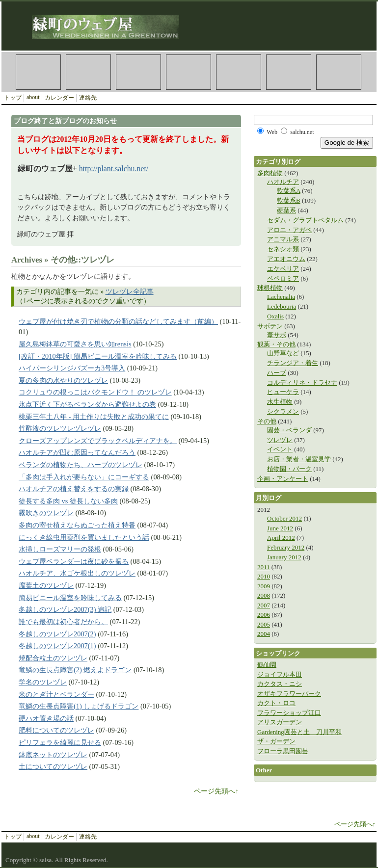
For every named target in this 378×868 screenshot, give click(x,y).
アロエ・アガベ (289, 230)
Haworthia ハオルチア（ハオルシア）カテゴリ (239, 72)
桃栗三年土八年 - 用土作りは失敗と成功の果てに (94, 417)
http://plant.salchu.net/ (114, 169)
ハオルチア (283, 182)
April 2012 (281, 538)
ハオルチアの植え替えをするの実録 (74, 489)
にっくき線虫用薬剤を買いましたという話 (84, 537)
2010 (264, 576)
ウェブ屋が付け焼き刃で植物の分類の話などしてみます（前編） (118, 321)
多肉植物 (270, 173)
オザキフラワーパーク (289, 694)
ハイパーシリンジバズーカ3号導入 (72, 368)
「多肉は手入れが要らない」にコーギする (84, 477)
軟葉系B (289, 200)
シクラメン (283, 411)
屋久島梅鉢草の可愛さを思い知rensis (75, 344)
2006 (264, 615)
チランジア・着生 (293, 363)
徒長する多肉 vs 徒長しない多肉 (68, 501)
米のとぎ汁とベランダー (56, 694)
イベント (280, 449)
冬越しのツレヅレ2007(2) (57, 634)
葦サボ (277, 335)
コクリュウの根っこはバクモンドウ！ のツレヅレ (95, 392)
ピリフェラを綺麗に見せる (60, 742)
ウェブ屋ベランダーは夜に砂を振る (74, 561)
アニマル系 (283, 239)
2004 (264, 634)
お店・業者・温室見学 (299, 459)
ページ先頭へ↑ (216, 791)
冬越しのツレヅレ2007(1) (57, 646)
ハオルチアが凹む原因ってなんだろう (77, 452)
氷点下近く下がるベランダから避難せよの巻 (87, 404)
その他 (267, 421)
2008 (264, 595)
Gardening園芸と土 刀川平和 (299, 732)
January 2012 (284, 557)
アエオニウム (286, 259)
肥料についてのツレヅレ (56, 730)
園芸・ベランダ (289, 430)
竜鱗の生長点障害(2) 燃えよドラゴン (75, 670)
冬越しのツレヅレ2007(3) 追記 (65, 609)
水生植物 (280, 402)
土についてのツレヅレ (53, 766)
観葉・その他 (276, 344)
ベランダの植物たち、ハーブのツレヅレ (81, 465)
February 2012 (286, 547)
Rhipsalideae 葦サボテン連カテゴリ (289, 72)
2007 (264, 605)
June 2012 (280, 528)
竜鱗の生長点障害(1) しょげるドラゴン (79, 706)
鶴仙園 (267, 665)
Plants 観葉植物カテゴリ (138, 72)
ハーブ (277, 373)
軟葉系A (289, 191)
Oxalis (275, 316)
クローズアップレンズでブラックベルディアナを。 (98, 441)
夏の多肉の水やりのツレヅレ (63, 380)
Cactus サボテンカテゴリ (88, 72)
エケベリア (283, 269)
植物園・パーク (289, 469)
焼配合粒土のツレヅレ (53, 658)
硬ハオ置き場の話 (46, 718)
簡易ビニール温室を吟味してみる (70, 598)
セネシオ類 (283, 249)
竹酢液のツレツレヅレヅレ (60, 428)
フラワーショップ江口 (289, 713)
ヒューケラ (283, 392)
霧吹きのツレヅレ (46, 513)
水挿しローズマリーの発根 (60, 549)
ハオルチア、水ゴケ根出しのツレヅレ (77, 573)
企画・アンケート (283, 479)
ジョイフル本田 (280, 674)
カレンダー (59, 98)
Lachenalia (281, 297)
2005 (264, 624)
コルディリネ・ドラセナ (302, 382)
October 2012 (284, 518)
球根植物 (270, 288)
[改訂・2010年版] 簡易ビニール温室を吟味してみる (98, 356)
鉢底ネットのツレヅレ (53, 755)
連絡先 (88, 98)
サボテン (270, 326)
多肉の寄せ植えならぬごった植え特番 (77, 525)
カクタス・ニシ (280, 684)
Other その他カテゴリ (189, 72)
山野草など (283, 353)
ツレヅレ (280, 440)
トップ (13, 98)
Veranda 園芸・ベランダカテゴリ (339, 72)
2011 (264, 567)
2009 (264, 586)
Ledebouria (282, 306)
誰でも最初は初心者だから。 (63, 622)
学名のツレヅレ (43, 682)
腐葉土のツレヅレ (46, 585)
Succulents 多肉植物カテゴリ (38, 72)
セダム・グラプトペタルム (305, 220)
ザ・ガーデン (276, 741)
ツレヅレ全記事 (130, 292)
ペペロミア (283, 278)
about (33, 97)
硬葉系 (286, 210)
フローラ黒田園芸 (283, 751)
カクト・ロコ (276, 703)
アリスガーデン (280, 722)
